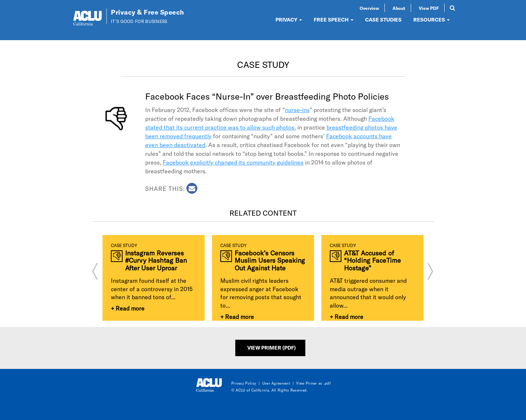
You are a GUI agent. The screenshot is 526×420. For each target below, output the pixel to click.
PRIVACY (289, 20)
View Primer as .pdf (313, 383)
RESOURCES (432, 20)
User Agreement (276, 383)
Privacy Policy (244, 383)
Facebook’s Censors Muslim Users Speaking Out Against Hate (270, 261)
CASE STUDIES (383, 20)
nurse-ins (297, 110)
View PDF (429, 8)
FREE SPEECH (334, 20)
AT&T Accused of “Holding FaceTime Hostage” (372, 261)
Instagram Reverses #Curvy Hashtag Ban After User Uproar (156, 261)
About (399, 8)
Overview (369, 8)
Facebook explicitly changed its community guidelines (233, 162)
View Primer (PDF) (272, 348)
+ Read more (128, 308)
